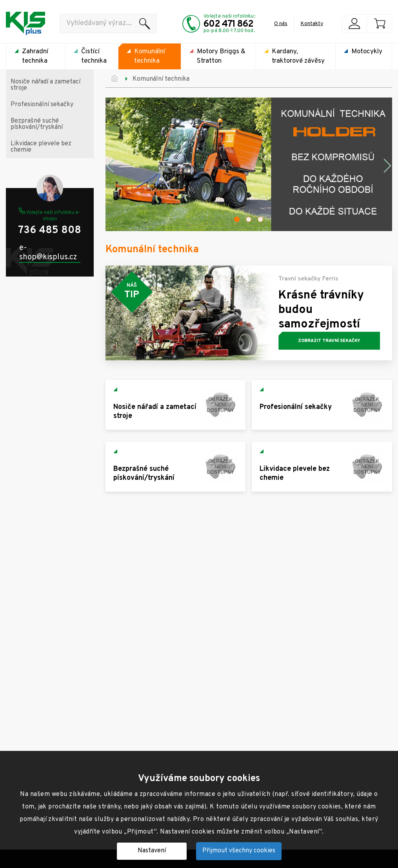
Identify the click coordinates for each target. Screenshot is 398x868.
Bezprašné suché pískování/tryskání (37, 124)
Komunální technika (150, 56)
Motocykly (367, 52)
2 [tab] (249, 219)
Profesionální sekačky (42, 105)
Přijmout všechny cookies (239, 851)
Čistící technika (94, 56)
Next (388, 166)
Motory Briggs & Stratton (221, 56)
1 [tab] (237, 219)
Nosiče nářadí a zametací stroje (45, 85)
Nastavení (152, 851)
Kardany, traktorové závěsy (298, 56)
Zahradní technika (35, 56)
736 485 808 (50, 231)
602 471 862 (228, 24)
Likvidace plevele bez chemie (41, 147)
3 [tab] (260, 219)
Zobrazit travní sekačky (329, 341)
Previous (109, 166)
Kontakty (312, 24)
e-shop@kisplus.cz (48, 253)
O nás (281, 24)
